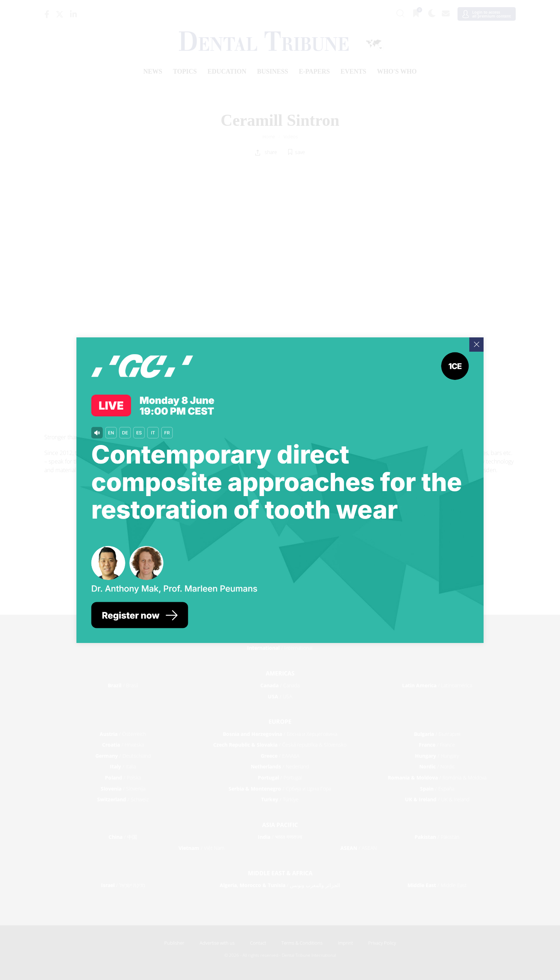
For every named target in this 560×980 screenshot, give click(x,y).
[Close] (476, 345)
